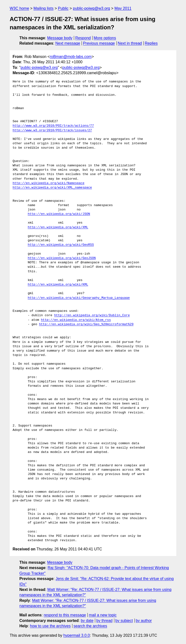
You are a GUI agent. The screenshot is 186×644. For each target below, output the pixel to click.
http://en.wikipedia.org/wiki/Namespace (48, 183)
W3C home (19, 8)
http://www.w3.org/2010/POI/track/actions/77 (53, 126)
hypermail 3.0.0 (76, 635)
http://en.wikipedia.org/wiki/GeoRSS (61, 245)
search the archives (90, 626)
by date (87, 621)
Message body (60, 38)
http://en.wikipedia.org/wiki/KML (58, 285)
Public (63, 8)
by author (144, 621)
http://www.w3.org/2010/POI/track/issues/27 (52, 130)
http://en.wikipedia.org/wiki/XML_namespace (52, 188)
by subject (124, 621)
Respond (83, 38)
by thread (105, 621)
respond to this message (65, 615)
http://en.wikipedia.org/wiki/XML (58, 227)
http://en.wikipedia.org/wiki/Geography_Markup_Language (79, 298)
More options (105, 38)
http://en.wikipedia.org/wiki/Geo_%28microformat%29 (86, 324)
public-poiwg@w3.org (91, 8)
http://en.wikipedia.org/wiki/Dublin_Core (92, 315)
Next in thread (130, 43)
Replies (151, 43)
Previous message (99, 43)
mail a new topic (103, 615)
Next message (68, 43)
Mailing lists (43, 8)
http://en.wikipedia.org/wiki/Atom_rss (76, 320)
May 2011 (123, 8)
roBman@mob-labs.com (71, 57)
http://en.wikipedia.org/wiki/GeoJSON (62, 258)
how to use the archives (50, 626)
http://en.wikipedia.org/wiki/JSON (59, 214)
